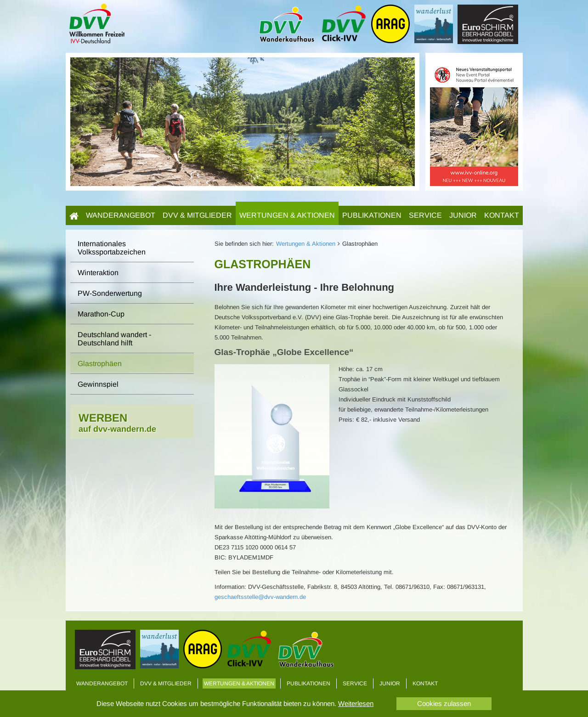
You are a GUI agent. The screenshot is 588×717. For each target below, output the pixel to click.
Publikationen (372, 215)
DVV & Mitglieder (197, 215)
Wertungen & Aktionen (287, 215)
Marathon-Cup (101, 314)
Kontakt (502, 215)
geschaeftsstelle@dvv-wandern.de (260, 597)
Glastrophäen (100, 364)
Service (425, 215)
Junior (463, 215)
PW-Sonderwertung (110, 293)
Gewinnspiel (98, 384)
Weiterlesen (356, 703)
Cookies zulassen (444, 703)
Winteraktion (98, 273)
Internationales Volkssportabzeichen (112, 248)
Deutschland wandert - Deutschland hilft (114, 339)
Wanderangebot (121, 215)
